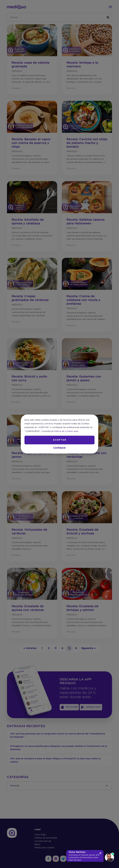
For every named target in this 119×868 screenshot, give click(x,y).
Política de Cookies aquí (66, 431)
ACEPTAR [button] (60, 440)
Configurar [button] (59, 448)
